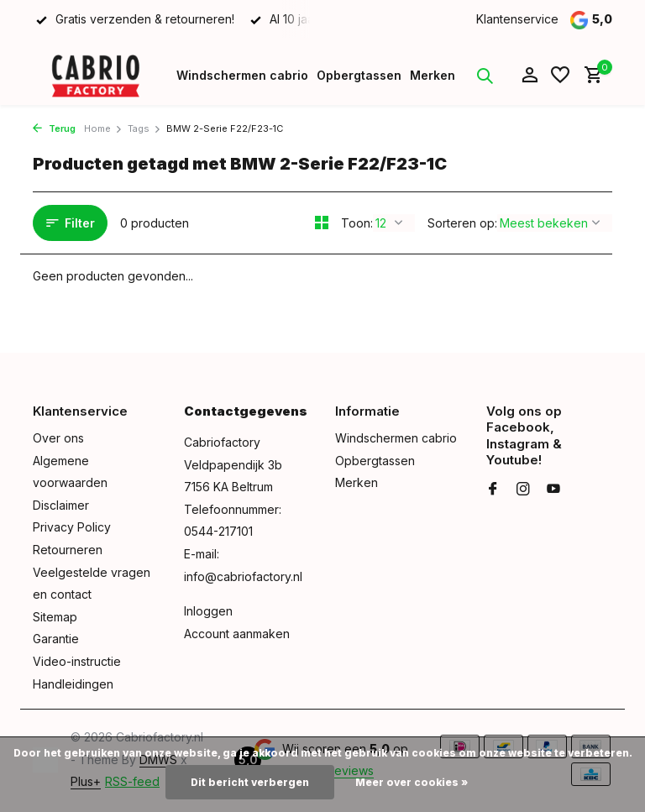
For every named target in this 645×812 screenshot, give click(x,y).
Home (103, 128)
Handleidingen (73, 684)
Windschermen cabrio (242, 75)
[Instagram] (523, 490)
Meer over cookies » (412, 782)
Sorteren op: (462, 223)
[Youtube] (553, 490)
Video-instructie (77, 661)
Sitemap (55, 617)
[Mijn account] (530, 76)
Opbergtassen (359, 75)
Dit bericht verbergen (250, 782)
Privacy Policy (72, 527)
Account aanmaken (237, 634)
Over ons (58, 438)
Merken (433, 75)
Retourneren (68, 550)
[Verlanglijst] (560, 76)
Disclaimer (61, 505)
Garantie (56, 639)
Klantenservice (517, 19)
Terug (54, 128)
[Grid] (322, 223)
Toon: (357, 223)
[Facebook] (493, 490)
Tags (144, 128)
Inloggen (208, 611)
